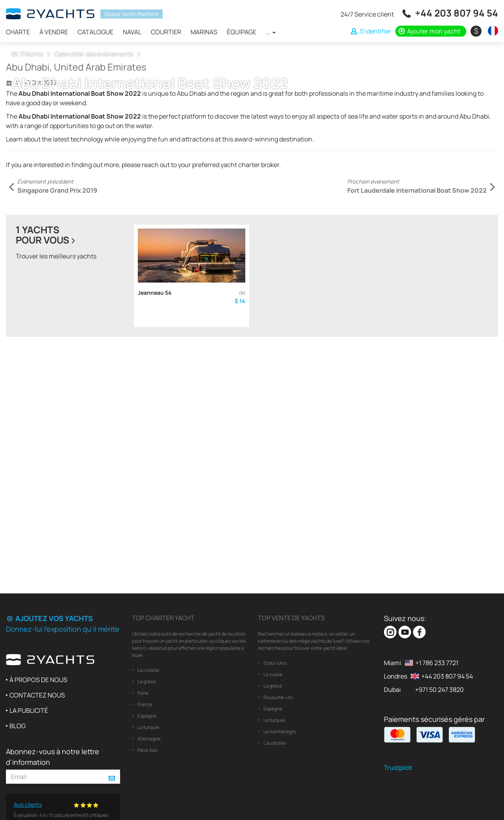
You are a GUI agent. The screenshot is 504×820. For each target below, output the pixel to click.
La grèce (146, 681)
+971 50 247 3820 (439, 690)
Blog (18, 726)
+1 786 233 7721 (437, 663)
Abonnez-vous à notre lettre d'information (53, 757)
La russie (272, 674)
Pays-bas (147, 750)
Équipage (242, 32)
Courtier (166, 32)
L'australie (274, 743)
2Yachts (27, 54)
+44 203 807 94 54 (457, 13)
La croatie (148, 670)
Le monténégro (279, 732)
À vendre (54, 32)
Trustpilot (398, 768)
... (271, 32)
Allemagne (149, 739)
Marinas (204, 32)
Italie (143, 693)
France (145, 704)
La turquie (148, 727)
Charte (18, 32)
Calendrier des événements (94, 54)
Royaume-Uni (278, 697)
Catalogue (95, 32)
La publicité (29, 710)
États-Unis (275, 663)
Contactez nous (37, 695)
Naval (132, 32)
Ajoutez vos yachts (49, 618)
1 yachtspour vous (46, 235)
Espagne (146, 716)
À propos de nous (38, 680)
